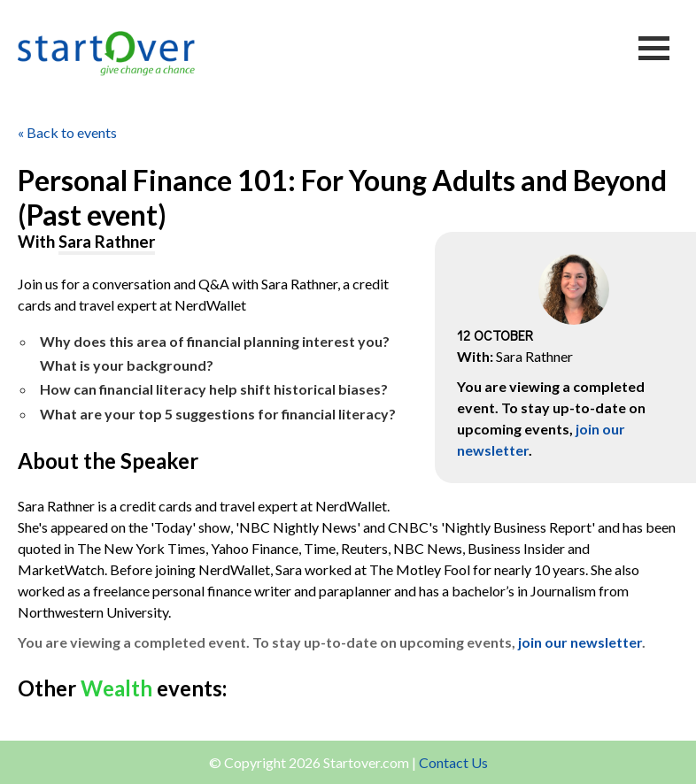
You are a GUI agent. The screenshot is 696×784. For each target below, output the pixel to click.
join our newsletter (580, 642)
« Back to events (67, 132)
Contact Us (453, 762)
